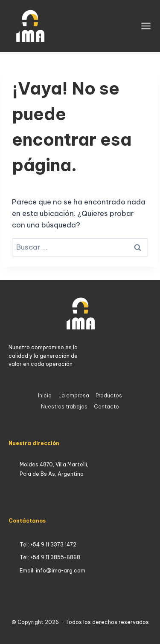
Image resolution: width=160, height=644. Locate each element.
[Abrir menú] (146, 26)
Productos (109, 395)
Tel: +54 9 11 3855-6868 (50, 557)
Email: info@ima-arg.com (52, 571)
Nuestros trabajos (64, 407)
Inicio (45, 395)
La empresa (74, 395)
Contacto (106, 407)
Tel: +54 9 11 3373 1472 (48, 545)
